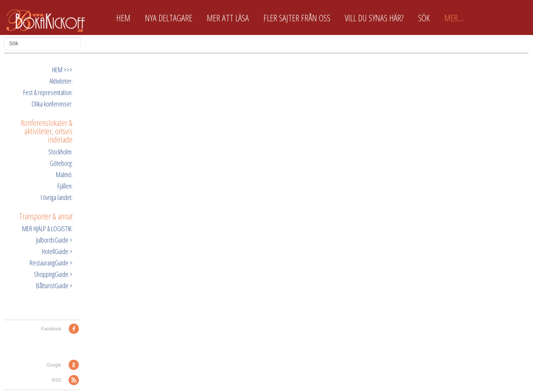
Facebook (51, 329)
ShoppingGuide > (53, 274)
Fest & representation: (48, 92)
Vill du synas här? (374, 18)
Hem (123, 18)
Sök (424, 18)
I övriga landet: (57, 197)
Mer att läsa (228, 18)
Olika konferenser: (52, 104)
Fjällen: (65, 186)
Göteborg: (61, 163)
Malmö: (64, 175)
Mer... (454, 18)
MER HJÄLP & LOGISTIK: (47, 229)
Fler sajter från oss (297, 18)
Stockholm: (60, 152)
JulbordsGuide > (54, 240)
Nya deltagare (169, 18)
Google (54, 365)
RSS (56, 380)
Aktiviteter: (61, 81)
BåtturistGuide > (54, 286)
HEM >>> (62, 70)
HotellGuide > (57, 251)
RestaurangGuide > (51, 263)
